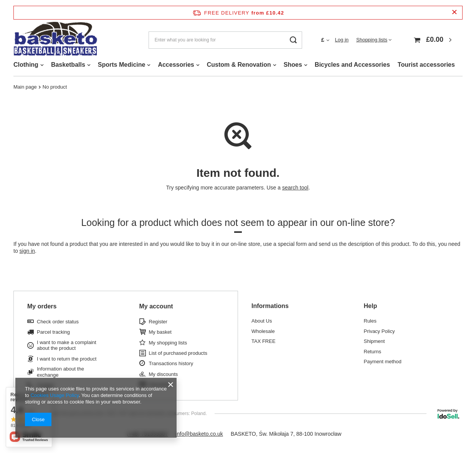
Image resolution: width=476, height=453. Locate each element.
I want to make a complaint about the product (67, 345)
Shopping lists (372, 40)
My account (156, 306)
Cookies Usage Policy (54, 395)
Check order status (58, 322)
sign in (27, 251)
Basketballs (68, 65)
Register (158, 322)
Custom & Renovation (239, 65)
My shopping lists (168, 343)
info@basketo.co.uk (199, 434)
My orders (42, 306)
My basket (160, 332)
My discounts (164, 374)
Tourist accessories (426, 65)
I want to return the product (67, 359)
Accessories (176, 65)
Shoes (293, 65)
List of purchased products (178, 353)
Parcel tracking (53, 332)
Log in (342, 40)
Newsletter (161, 385)
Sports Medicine (122, 65)
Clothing (26, 65)
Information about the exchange (60, 372)
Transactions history (171, 363)
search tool (295, 188)
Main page (25, 87)
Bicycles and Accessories (352, 65)
